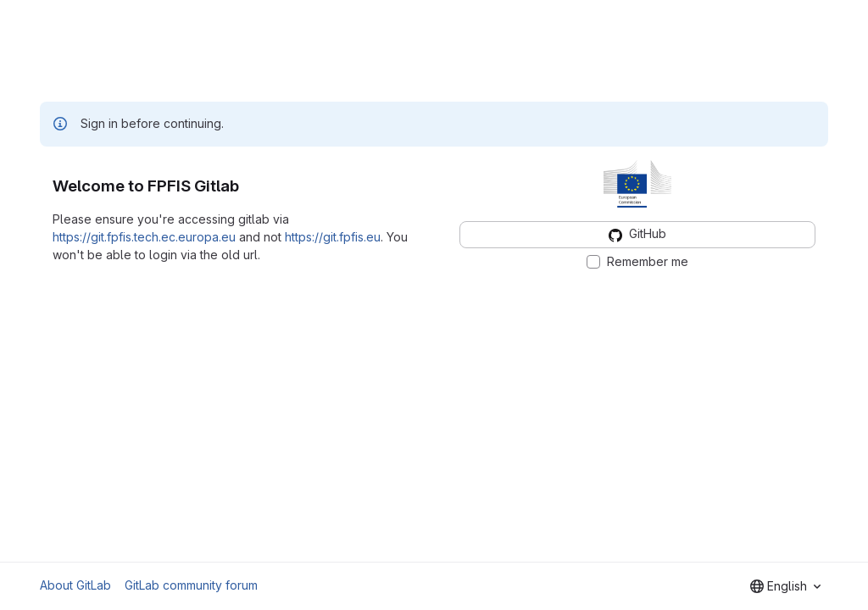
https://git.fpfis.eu (333, 237)
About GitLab (75, 585)
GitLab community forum (191, 585)
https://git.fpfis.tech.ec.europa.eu (144, 237)
